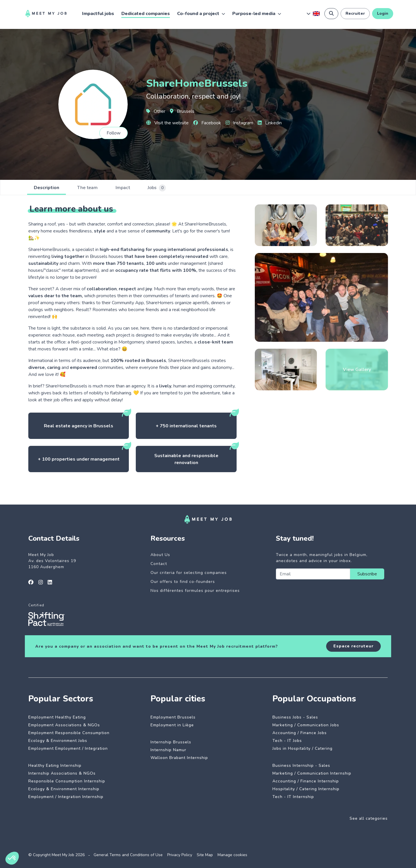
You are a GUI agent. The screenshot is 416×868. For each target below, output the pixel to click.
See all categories (369, 818)
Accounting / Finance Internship (306, 781)
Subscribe (367, 574)
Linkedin (270, 123)
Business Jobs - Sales (295, 717)
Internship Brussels (171, 742)
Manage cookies (232, 855)
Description (47, 188)
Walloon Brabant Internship (179, 758)
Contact (159, 564)
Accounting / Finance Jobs (300, 733)
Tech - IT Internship (293, 797)
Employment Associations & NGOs (64, 725)
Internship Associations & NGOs (62, 773)
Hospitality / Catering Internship (306, 789)
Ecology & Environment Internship (64, 789)
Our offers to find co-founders (183, 582)
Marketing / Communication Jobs (306, 725)
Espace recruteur (353, 646)
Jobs (159, 188)
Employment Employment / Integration (68, 748)
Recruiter (355, 13)
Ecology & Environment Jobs (58, 741)
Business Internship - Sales (301, 765)
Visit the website (167, 123)
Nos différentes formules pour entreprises (195, 591)
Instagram (239, 123)
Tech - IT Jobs (287, 741)
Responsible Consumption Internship (67, 781)
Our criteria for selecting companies (189, 573)
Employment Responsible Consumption (69, 733)
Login (383, 13)
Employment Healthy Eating (57, 717)
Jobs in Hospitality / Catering (302, 748)
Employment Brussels (173, 717)
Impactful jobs (98, 14)
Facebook (207, 123)
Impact (125, 188)
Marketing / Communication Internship (312, 773)
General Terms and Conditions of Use (128, 855)
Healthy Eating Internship (55, 765)
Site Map (205, 855)
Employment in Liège (172, 725)
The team (89, 188)
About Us (160, 555)
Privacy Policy (180, 855)
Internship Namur (168, 750)
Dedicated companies (146, 14)
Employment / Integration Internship (66, 797)
